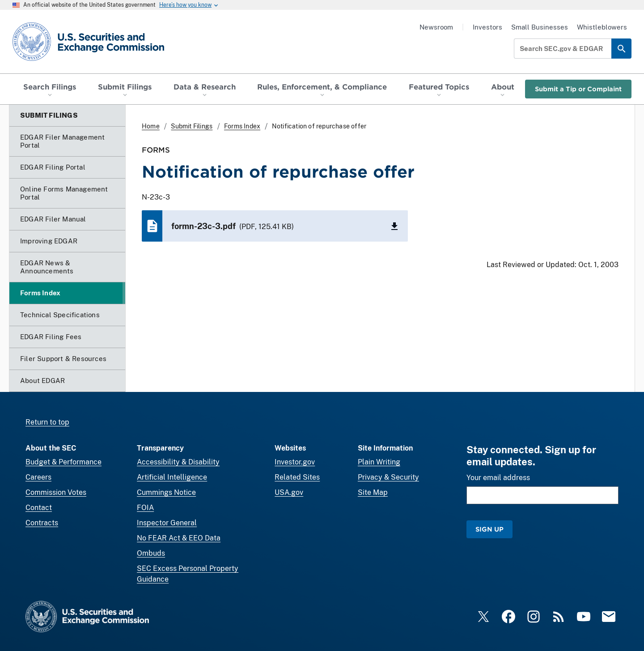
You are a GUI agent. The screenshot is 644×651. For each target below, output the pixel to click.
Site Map (373, 492)
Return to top (47, 422)
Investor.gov (295, 462)
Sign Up (489, 529)
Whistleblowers (602, 27)
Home (151, 126)
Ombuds (151, 553)
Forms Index (242, 126)
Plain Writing (379, 462)
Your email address (498, 478)
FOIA (145, 508)
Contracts (42, 523)
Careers (38, 477)
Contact (39, 508)
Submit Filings (192, 126)
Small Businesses (540, 27)
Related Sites (297, 477)
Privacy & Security (388, 477)
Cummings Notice (166, 492)
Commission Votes (56, 492)
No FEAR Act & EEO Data (179, 538)
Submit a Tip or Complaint (578, 89)
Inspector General (167, 523)
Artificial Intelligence (172, 477)
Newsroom (436, 27)
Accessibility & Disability (178, 462)
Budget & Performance (64, 462)
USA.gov (289, 492)
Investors (487, 27)
